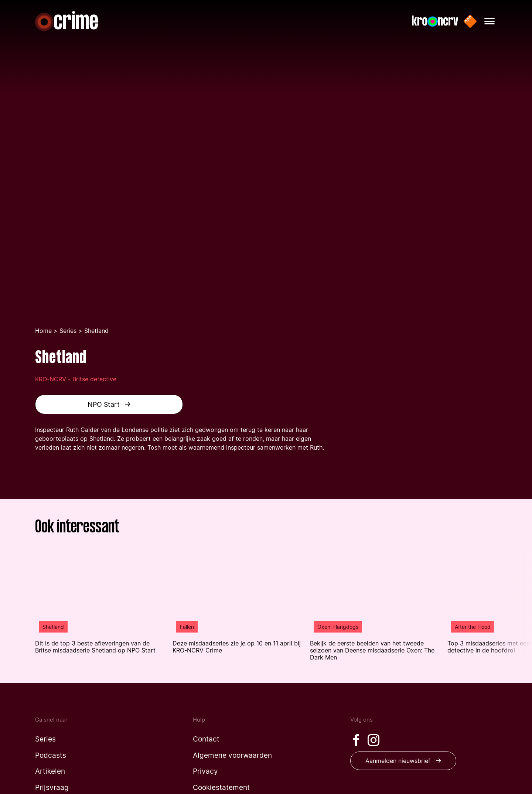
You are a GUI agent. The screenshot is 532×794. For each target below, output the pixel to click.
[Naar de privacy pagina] (205, 771)
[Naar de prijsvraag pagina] (52, 788)
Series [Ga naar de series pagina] (68, 331)
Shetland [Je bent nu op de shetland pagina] (96, 331)
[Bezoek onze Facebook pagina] (356, 740)
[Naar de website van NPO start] (470, 21)
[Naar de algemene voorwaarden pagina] (232, 755)
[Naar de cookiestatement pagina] (221, 788)
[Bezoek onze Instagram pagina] (374, 740)
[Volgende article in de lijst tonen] (512, 606)
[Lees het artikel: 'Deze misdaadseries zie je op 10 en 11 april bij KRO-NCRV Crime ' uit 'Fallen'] (238, 602)
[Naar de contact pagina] (206, 739)
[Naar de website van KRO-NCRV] (435, 21)
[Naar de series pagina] (45, 739)
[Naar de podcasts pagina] (51, 755)
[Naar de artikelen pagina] (50, 771)
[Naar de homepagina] (66, 21)
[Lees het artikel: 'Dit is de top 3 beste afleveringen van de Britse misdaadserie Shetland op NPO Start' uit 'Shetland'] (100, 602)
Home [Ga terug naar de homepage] (43, 331)
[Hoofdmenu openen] (490, 21)
